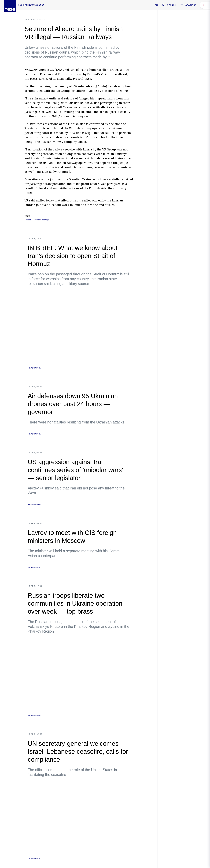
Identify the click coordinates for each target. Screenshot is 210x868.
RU (156, 5)
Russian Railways (42, 220)
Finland (28, 220)
